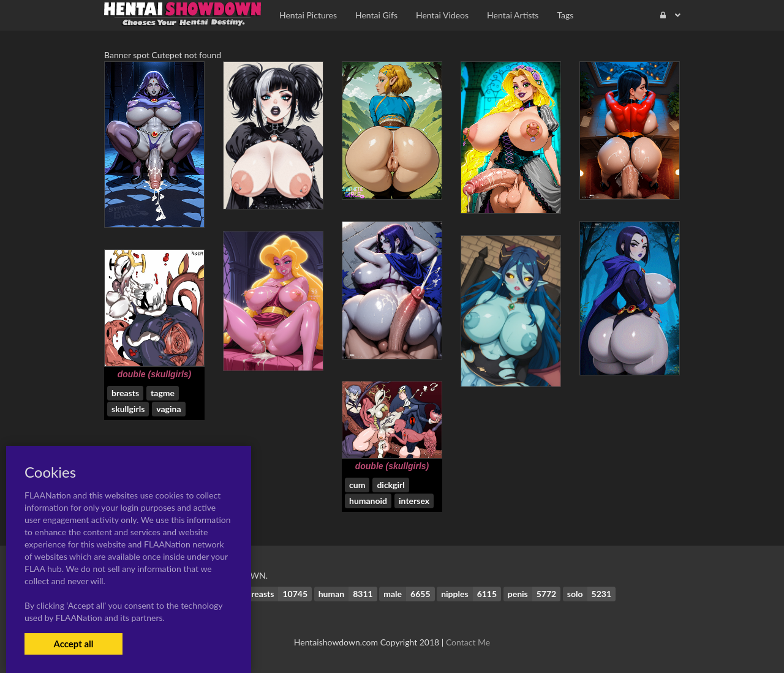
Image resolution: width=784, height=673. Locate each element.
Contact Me (468, 642)
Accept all (73, 644)
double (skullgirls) (155, 374)
